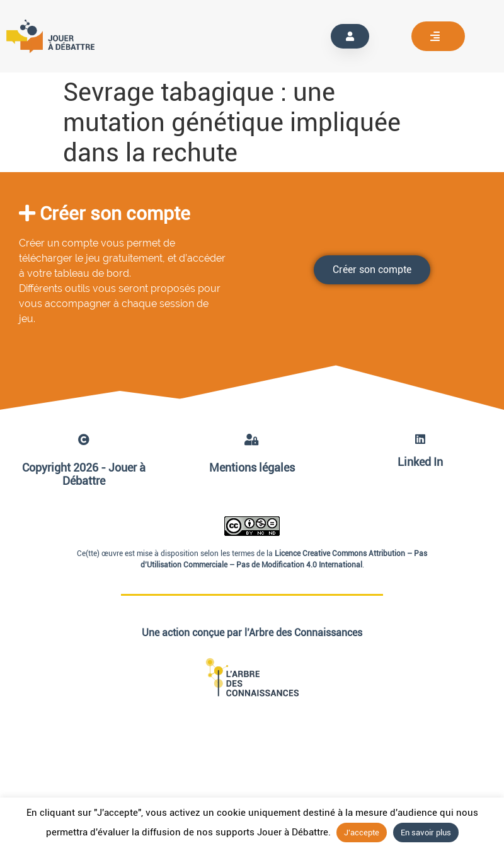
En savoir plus (426, 833)
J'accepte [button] (362, 833)
